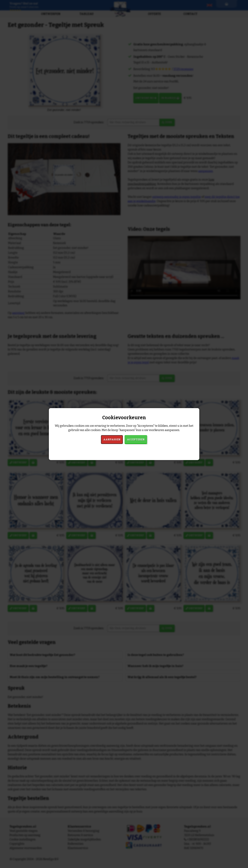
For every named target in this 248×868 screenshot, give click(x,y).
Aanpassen (112, 440)
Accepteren (136, 440)
